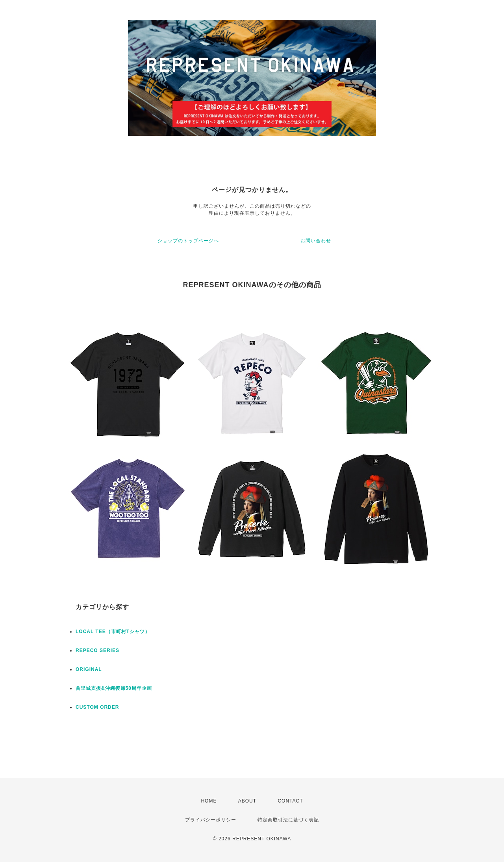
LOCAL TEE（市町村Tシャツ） (113, 632)
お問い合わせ (316, 241)
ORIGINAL (89, 669)
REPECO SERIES (97, 650)
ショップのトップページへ (188, 241)
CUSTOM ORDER (97, 707)
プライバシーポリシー (211, 820)
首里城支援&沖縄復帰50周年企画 (114, 688)
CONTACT (290, 801)
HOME (209, 801)
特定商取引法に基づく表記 (288, 820)
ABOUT (247, 801)
